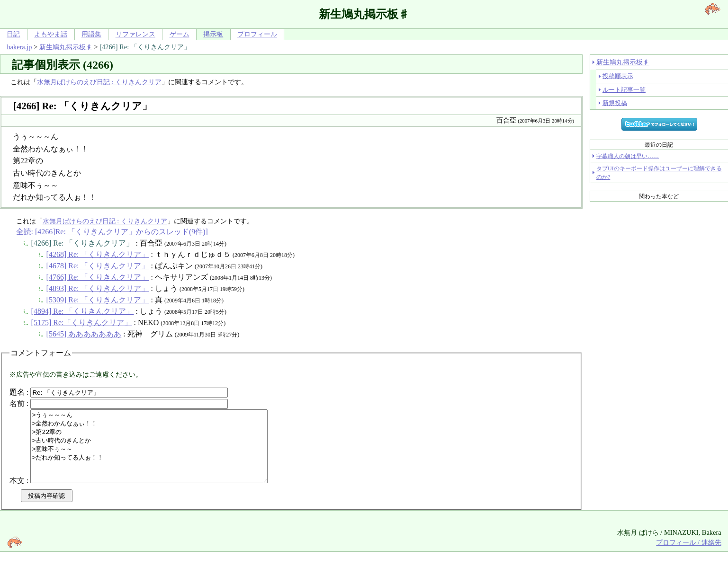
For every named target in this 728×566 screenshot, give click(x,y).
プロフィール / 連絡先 (688, 557)
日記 (13, 34)
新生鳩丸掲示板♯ (66, 47)
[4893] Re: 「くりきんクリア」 (98, 288)
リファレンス (135, 34)
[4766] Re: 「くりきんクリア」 (98, 277)
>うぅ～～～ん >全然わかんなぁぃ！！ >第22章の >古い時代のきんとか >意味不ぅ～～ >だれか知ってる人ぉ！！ (163, 453)
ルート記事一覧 (624, 90)
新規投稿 (615, 103)
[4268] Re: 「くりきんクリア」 (98, 254)
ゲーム (180, 34)
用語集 (91, 34)
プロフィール (257, 34)
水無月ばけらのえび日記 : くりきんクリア (99, 82)
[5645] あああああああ (84, 334)
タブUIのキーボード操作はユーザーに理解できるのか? (659, 173)
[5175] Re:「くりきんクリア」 (82, 323)
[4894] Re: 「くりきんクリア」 (83, 311)
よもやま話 (51, 34)
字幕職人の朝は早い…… (628, 156)
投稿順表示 (618, 76)
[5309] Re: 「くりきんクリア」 (98, 300)
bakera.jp (19, 47)
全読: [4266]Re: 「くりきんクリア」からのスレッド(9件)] (112, 232)
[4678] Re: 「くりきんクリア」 (98, 266)
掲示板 (213, 34)
